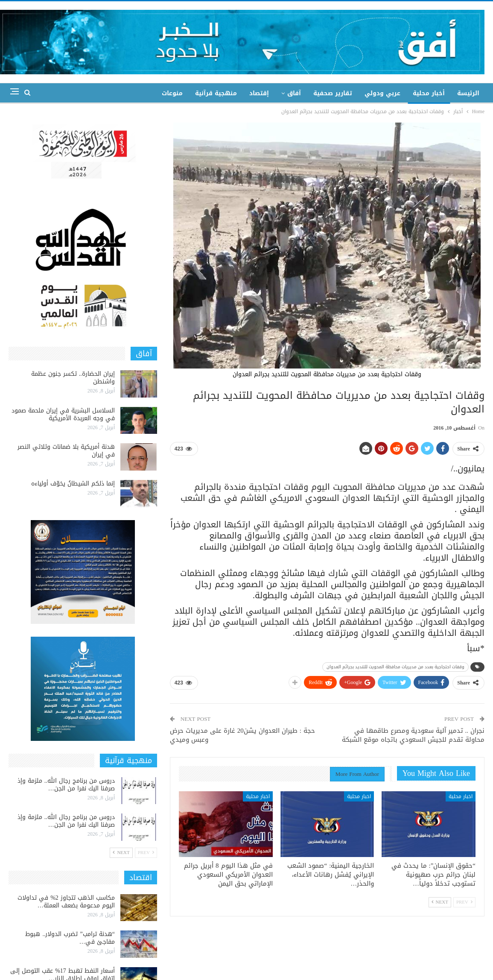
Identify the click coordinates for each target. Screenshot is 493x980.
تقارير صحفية (333, 93)
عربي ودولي (382, 93)
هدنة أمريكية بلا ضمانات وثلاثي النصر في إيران (66, 451)
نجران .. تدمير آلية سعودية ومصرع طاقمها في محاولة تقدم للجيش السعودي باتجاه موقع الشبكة (413, 735)
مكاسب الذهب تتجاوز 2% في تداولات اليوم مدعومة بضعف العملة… (66, 902)
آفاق (294, 93)
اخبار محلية (461, 796)
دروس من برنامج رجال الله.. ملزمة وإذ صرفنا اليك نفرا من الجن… (66, 785)
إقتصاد (259, 93)
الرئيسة (468, 93)
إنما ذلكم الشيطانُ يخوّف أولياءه (73, 484)
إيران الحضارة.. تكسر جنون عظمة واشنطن (73, 378)
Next (440, 902)
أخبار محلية (429, 93)
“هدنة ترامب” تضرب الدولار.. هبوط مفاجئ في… (70, 938)
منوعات (172, 93)
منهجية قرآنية (216, 93)
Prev (464, 902)
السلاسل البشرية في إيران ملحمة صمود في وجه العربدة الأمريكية (63, 414)
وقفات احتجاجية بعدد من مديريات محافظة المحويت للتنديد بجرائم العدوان (395, 667)
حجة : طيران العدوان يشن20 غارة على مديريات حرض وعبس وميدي (242, 735)
